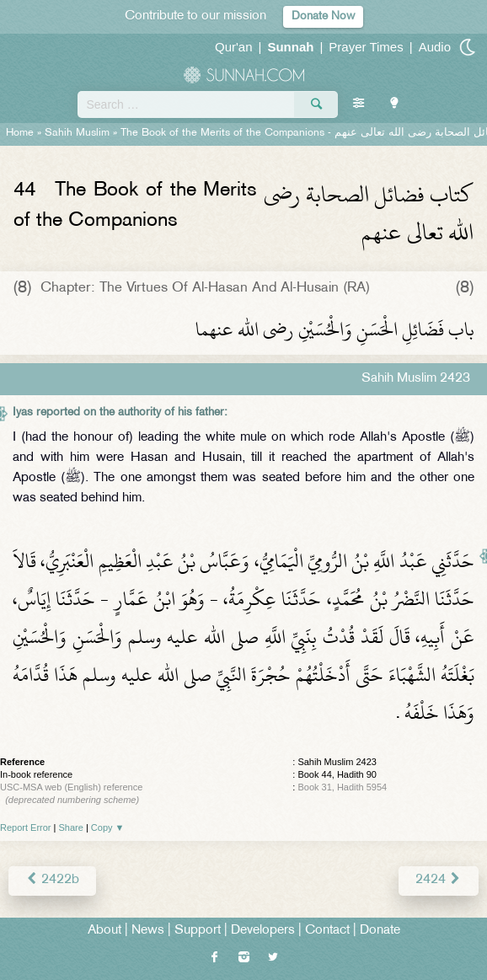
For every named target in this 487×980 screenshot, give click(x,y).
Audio (435, 47)
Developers (263, 931)
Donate (380, 931)
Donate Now (323, 16)
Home (20, 133)
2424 (439, 880)
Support (198, 931)
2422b (52, 880)
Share (71, 827)
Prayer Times (366, 47)
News (148, 931)
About (104, 931)
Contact (327, 931)
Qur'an (234, 47)
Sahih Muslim (77, 133)
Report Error (26, 827)
